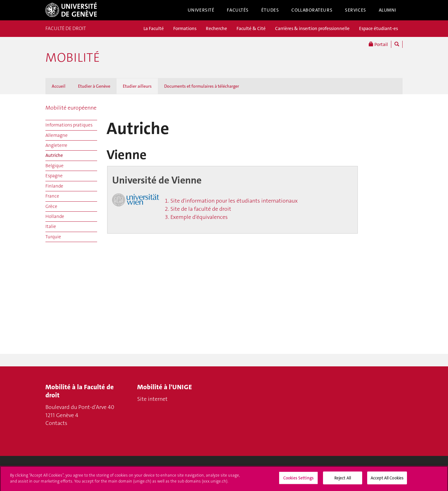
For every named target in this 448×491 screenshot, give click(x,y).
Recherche (216, 28)
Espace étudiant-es (378, 28)
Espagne (54, 176)
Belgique (55, 166)
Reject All (343, 481)
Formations (185, 28)
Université (201, 10)
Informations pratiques (69, 125)
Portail (378, 44)
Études (270, 10)
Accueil (59, 86)
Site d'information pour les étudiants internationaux (234, 201)
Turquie (53, 237)
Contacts (56, 423)
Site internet (152, 399)
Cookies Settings (298, 481)
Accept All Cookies (387, 481)
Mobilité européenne (71, 108)
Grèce (51, 206)
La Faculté (154, 28)
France (52, 196)
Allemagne (57, 135)
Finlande (54, 186)
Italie (51, 226)
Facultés (238, 10)
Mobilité (73, 58)
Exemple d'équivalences (199, 217)
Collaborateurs (312, 10)
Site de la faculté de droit (201, 209)
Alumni (388, 10)
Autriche (54, 155)
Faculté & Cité (251, 28)
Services (356, 10)
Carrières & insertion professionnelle (312, 28)
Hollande (55, 216)
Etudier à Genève (94, 86)
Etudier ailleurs (137, 86)
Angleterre (56, 145)
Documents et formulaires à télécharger (202, 86)
